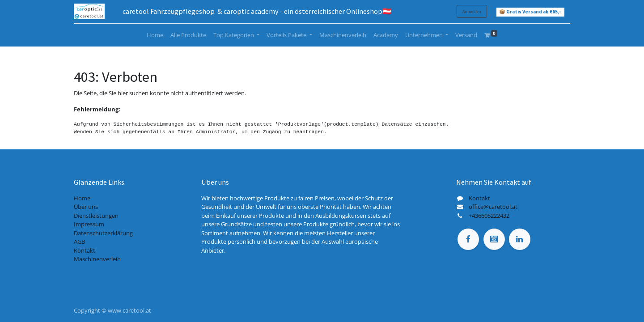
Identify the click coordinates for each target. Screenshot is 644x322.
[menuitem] (155, 35)
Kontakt (85, 250)
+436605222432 (489, 216)
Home (82, 198)
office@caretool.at (493, 207)
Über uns (86, 207)
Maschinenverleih (97, 259)
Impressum (89, 224)
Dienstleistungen (96, 216)
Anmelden (472, 11)
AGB (79, 241)
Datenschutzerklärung (103, 233)
